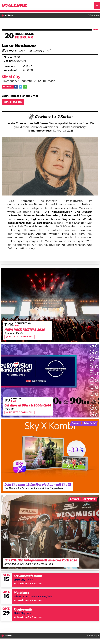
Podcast (94, 16)
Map (9, 87)
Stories (76, 423)
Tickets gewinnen (20, 337)
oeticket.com (13, 102)
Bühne (9, 16)
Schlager (94, 636)
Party (8, 636)
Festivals (75, 499)
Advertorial (90, 423)
